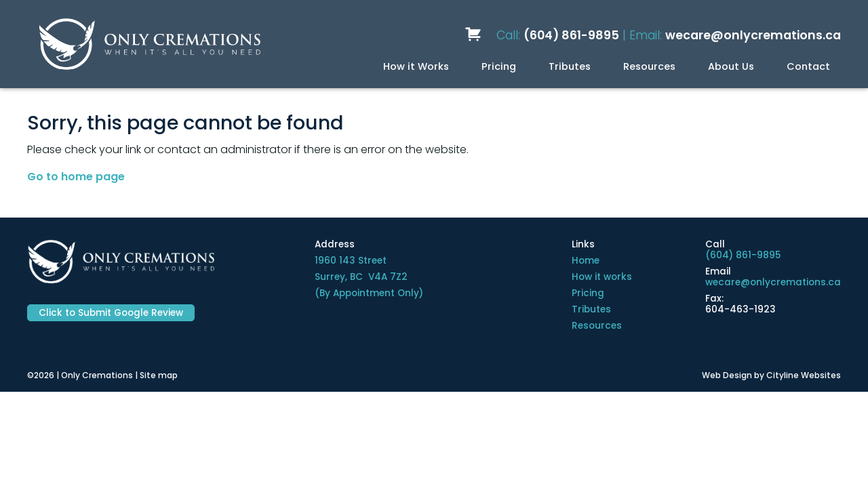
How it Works (416, 66)
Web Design (727, 375)
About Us (731, 66)
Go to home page (76, 177)
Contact (808, 66)
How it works (602, 277)
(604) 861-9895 (571, 35)
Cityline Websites (804, 375)
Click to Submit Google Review (111, 313)
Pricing (499, 66)
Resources (649, 66)
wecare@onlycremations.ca (753, 35)
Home (586, 261)
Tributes (570, 66)
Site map (159, 375)
